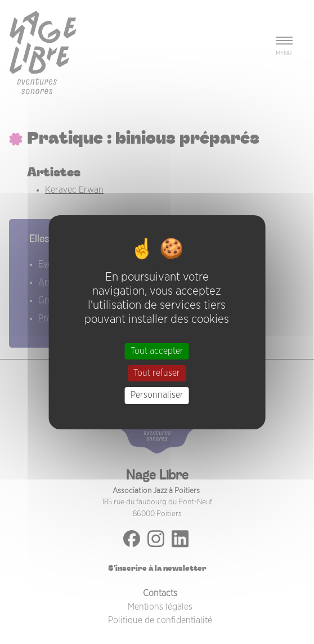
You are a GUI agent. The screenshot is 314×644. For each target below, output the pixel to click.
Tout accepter (157, 351)
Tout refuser (157, 373)
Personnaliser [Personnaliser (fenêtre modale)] (157, 395)
